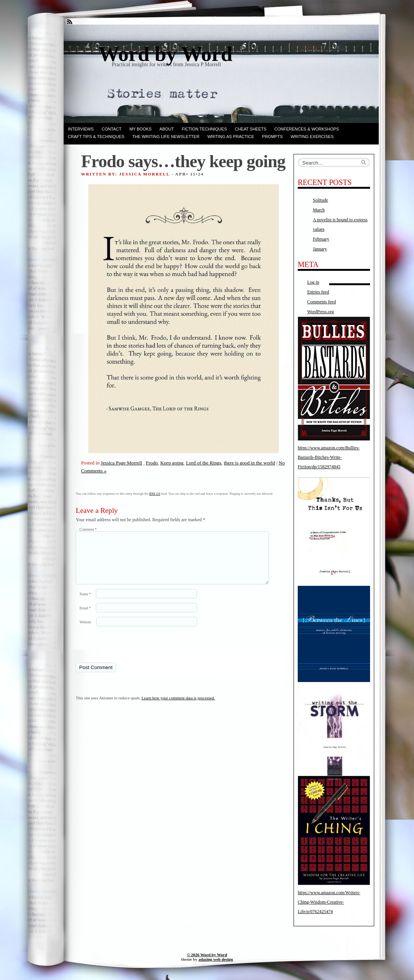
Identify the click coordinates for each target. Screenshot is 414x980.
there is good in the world (249, 463)
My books (141, 129)
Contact (111, 129)
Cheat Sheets (251, 129)
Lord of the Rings (204, 463)
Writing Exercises (312, 137)
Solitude (320, 200)
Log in (313, 282)
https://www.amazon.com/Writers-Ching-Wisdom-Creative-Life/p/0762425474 (329, 902)
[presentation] (128, 653)
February (321, 239)
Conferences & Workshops (307, 129)
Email (85, 617)
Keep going (172, 463)
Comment (88, 529)
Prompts (272, 137)
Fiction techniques (204, 129)
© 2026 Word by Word (207, 955)
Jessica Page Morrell (121, 463)
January (320, 249)
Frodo (152, 463)
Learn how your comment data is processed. (178, 707)
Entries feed (318, 292)
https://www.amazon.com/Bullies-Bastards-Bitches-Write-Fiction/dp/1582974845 (329, 457)
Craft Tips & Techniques (96, 137)
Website (85, 631)
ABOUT (167, 129)
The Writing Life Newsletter (166, 137)
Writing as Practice (230, 137)
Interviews (81, 129)
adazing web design (216, 959)
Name (85, 603)
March (319, 210)
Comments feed (322, 302)
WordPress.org (320, 312)
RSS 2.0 (155, 494)
